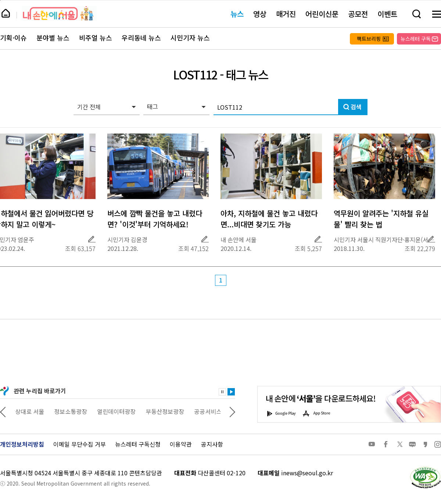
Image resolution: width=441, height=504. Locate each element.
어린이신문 (322, 14)
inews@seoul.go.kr (307, 473)
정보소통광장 (76, 411)
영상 (260, 14)
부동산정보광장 (170, 411)
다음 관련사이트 (232, 411)
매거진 (286, 14)
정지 (222, 392)
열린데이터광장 (121, 411)
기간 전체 (89, 107)
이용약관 (181, 444)
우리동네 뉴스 (141, 38)
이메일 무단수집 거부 (80, 444)
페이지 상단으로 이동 (0, 0)
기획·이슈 (13, 38)
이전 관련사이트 (3, 411)
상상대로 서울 (32, 411)
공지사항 (212, 444)
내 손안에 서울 (59, 13)
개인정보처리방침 (22, 444)
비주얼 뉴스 (96, 38)
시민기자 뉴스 (190, 38)
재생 (231, 392)
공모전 (358, 14)
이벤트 (387, 14)
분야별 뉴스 (53, 38)
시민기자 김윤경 (127, 239)
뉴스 (237, 14)
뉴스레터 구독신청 (138, 444)
